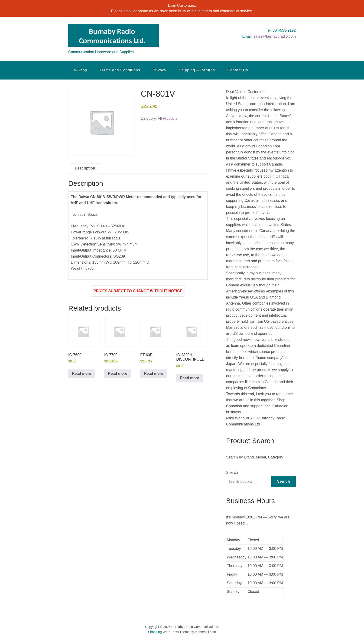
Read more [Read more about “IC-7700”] (118, 373)
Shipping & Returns (197, 70)
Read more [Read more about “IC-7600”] (82, 373)
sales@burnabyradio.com (275, 36)
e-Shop (81, 70)
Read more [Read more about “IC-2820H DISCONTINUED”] (190, 378)
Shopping (155, 632)
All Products (167, 118)
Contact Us (238, 70)
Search (232, 473)
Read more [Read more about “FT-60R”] (154, 373)
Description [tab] (85, 168)
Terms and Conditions (120, 70)
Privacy (159, 70)
